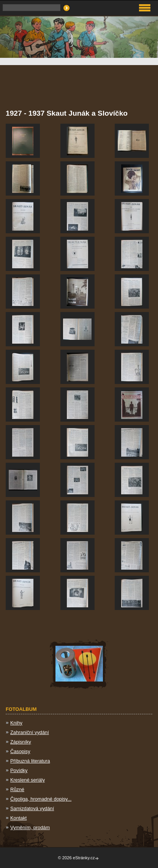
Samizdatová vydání (32, 808)
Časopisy (20, 751)
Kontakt (18, 818)
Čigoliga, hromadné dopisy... (41, 799)
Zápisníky (21, 742)
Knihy (16, 723)
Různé (17, 789)
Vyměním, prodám (30, 827)
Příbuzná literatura (30, 761)
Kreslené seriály (28, 780)
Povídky (19, 770)
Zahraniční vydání (30, 732)
